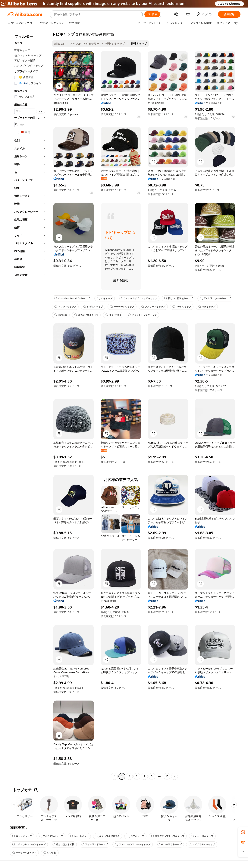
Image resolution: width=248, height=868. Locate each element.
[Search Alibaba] (95, 14)
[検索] (152, 14)
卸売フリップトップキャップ (168, 836)
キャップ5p (113, 315)
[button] (141, 14)
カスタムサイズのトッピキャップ (138, 298)
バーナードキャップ (122, 307)
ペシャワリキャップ (169, 844)
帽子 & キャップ (115, 44)
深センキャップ (22, 836)
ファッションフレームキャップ (133, 844)
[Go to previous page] (114, 776)
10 (167, 776)
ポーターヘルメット (24, 853)
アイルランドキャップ (95, 844)
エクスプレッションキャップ (29, 844)
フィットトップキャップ (142, 315)
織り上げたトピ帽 (63, 844)
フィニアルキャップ (51, 836)
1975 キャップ (182, 307)
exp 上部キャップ (202, 836)
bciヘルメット (79, 836)
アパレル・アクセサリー (85, 44)
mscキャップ (207, 307)
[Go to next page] (174, 776)
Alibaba (59, 44)
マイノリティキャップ (202, 844)
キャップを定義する (108, 836)
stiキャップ (105, 298)
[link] (243, 832)
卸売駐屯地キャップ (86, 315)
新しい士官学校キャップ (178, 298)
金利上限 (61, 315)
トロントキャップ (65, 307)
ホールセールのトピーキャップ (72, 298)
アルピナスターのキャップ (215, 298)
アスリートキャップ (153, 307)
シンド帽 (50, 853)
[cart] (188, 15)
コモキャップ (135, 836)
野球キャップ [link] (139, 44)
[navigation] (29, 406)
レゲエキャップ (93, 307)
